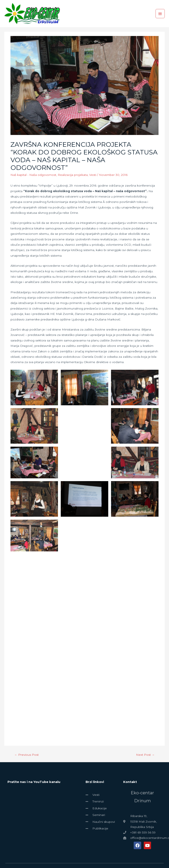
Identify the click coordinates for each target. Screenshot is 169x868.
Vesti (93, 175)
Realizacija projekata (73, 175)
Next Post (145, 755)
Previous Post (27, 755)
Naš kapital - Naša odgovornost (33, 175)
